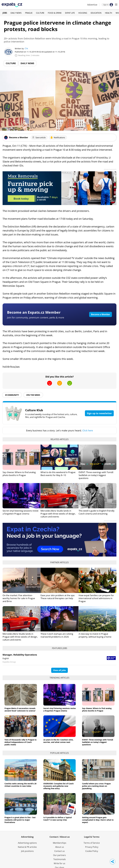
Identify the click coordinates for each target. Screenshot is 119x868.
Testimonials (60, 859)
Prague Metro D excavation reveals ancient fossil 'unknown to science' (20, 710)
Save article (39, 137)
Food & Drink (55, 13)
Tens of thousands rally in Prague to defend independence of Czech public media (21, 742)
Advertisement (110, 169)
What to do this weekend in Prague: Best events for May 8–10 (58, 474)
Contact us (59, 851)
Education (96, 13)
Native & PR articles (27, 847)
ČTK (26, 49)
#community (12, 395)
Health (109, 13)
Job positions (27, 851)
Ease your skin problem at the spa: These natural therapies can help (58, 597)
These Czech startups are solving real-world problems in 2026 (57, 635)
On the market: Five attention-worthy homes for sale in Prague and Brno (19, 598)
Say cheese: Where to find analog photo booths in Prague (19, 474)
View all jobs (59, 670)
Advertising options (27, 843)
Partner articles (59, 562)
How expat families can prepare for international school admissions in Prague (96, 598)
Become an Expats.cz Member (34, 312)
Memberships (60, 843)
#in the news (33, 395)
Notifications (58, 137)
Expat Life (70, 13)
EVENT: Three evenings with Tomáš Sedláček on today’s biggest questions (96, 475)
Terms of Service (92, 843)
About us (60, 847)
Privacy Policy (92, 847)
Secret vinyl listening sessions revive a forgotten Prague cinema (21, 512)
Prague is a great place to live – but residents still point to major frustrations (20, 820)
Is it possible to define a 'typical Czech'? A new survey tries (58, 819)
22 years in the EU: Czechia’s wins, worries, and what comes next (58, 741)
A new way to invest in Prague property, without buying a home (95, 635)
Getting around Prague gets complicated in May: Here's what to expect (98, 820)
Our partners (59, 855)
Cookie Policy (92, 851)
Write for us (59, 863)
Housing (83, 13)
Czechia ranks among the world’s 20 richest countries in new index (20, 785)
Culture (40, 13)
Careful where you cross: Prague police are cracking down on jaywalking (96, 786)
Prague (29, 13)
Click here (88, 430)
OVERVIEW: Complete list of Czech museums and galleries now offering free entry (58, 786)
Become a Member (101, 314)
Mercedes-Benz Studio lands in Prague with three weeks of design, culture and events (58, 514)
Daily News (16, 13)
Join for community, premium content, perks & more (36, 318)
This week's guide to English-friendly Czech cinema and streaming (97, 512)
